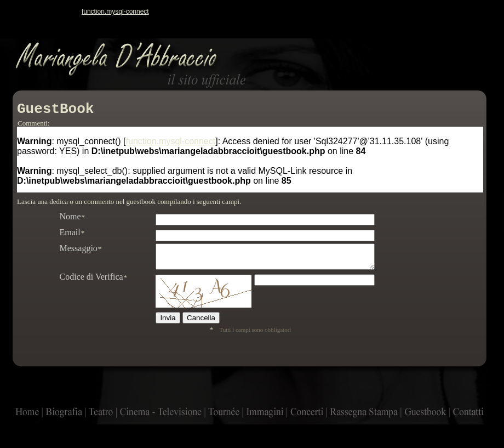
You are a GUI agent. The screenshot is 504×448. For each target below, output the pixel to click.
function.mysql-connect (115, 12)
